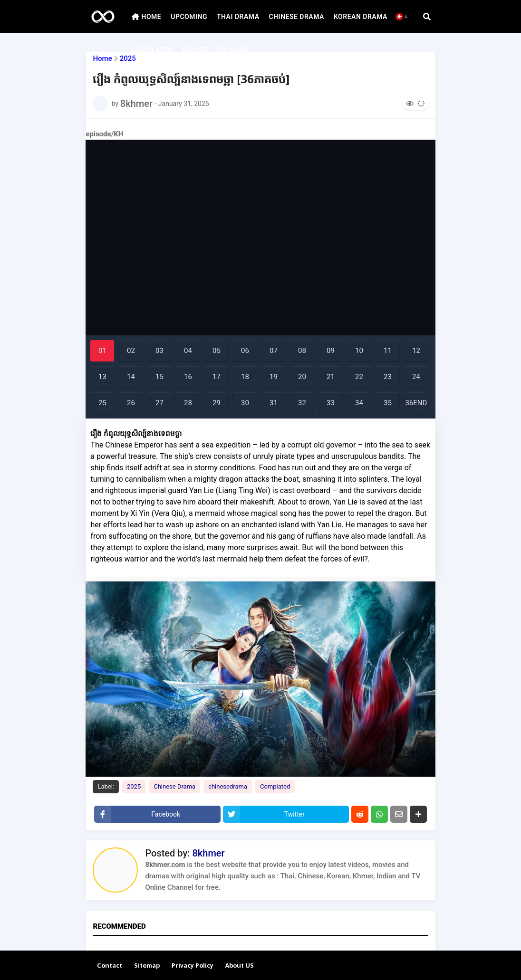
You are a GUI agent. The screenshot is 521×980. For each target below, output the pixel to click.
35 (388, 403)
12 (416, 351)
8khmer (208, 853)
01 (102, 351)
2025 (134, 786)
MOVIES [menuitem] (195, 50)
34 (359, 403)
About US (240, 966)
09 (331, 351)
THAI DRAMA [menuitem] (238, 17)
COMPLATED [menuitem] (152, 50)
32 (302, 403)
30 (245, 403)
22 (359, 377)
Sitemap (147, 966)
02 (131, 351)
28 (188, 403)
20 (302, 377)
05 (217, 351)
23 (388, 377)
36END (416, 403)
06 (245, 351)
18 (245, 377)
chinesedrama (228, 786)
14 (131, 377)
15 (159, 377)
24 (416, 377)
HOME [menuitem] (146, 17)
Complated (275, 786)
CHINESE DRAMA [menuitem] (297, 17)
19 (274, 377)
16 (188, 377)
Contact (110, 966)
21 (331, 377)
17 (217, 377)
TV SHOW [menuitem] (233, 50)
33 (331, 403)
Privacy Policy (193, 966)
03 (159, 351)
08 (302, 351)
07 (274, 351)
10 (359, 351)
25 (102, 403)
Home (102, 59)
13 (102, 377)
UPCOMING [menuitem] (189, 17)
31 (274, 403)
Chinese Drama (174, 786)
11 (388, 351)
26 (131, 403)
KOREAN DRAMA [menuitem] (361, 17)
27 (159, 403)
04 (188, 351)
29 (217, 403)
